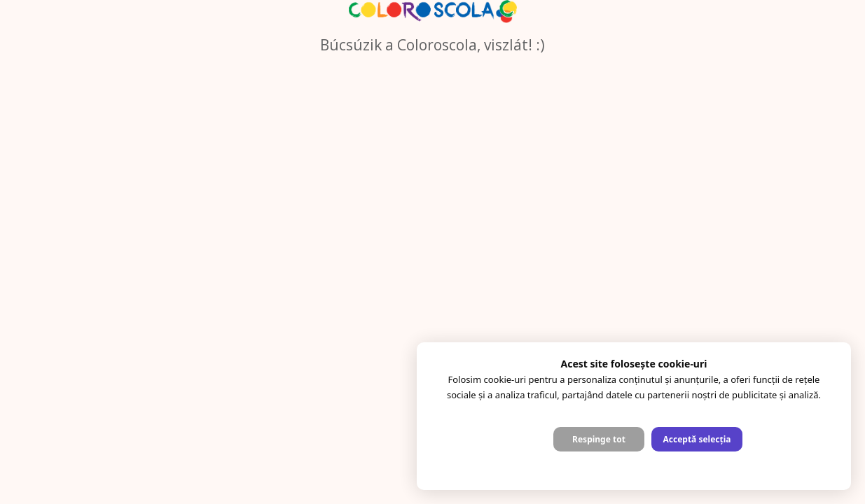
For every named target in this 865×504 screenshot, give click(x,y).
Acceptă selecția (697, 439)
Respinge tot (599, 439)
